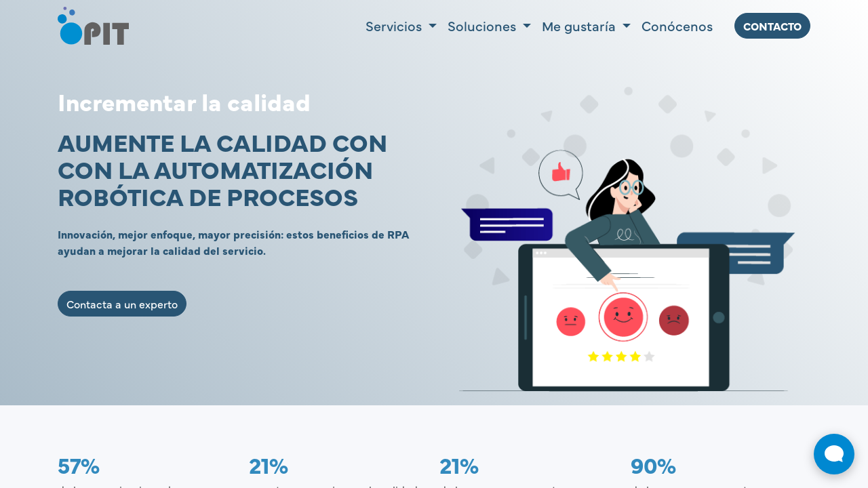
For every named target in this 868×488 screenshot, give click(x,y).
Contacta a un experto (122, 304)
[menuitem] (677, 26)
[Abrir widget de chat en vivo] (834, 454)
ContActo (772, 26)
